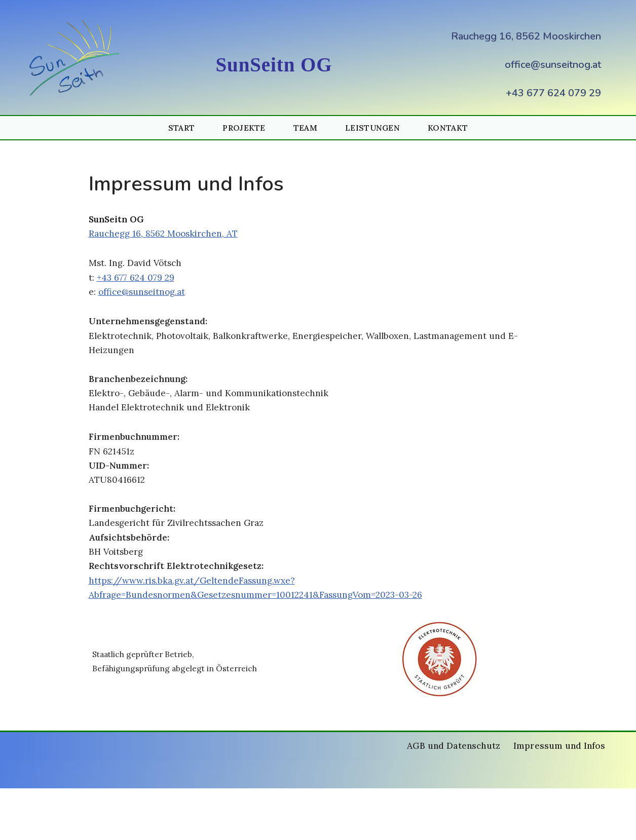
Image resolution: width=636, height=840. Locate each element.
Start (175, 129)
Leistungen (375, 129)
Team (304, 129)
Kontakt (453, 129)
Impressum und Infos (556, 798)
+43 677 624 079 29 (553, 93)
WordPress (161, 826)
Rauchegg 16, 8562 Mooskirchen (526, 36)
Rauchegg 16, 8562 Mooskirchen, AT (170, 238)
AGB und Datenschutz (442, 798)
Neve (41, 826)
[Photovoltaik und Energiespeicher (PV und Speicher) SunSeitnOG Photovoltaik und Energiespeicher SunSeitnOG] (77, 58)
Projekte (240, 129)
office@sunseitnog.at (553, 65)
